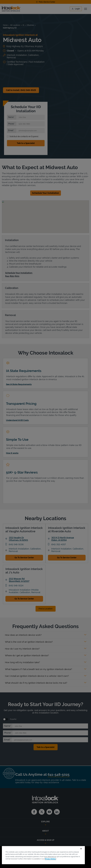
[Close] (81, 849)
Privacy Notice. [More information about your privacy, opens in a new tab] (50, 859)
